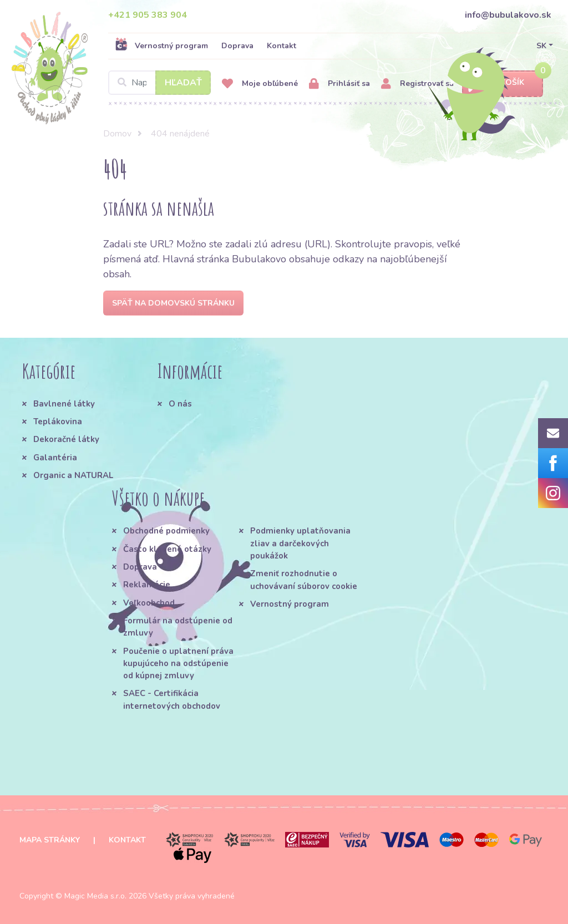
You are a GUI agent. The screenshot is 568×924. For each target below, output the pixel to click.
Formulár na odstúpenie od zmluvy (178, 627)
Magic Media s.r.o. (95, 896)
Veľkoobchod (149, 603)
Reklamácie (147, 585)
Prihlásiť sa (339, 84)
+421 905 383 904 (148, 15)
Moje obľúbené (260, 84)
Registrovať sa (417, 84)
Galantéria (55, 458)
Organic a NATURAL (73, 475)
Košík (503, 83)
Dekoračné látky (66, 439)
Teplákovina (58, 422)
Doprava (237, 46)
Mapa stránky (50, 840)
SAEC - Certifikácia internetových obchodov (172, 699)
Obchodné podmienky (166, 531)
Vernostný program (161, 45)
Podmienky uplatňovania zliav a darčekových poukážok (300, 543)
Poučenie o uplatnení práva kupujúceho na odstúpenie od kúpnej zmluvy (178, 664)
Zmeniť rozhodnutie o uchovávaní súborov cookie (304, 580)
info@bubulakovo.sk (508, 15)
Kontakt (282, 46)
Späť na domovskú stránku (173, 303)
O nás (180, 404)
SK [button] (541, 46)
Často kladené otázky (167, 549)
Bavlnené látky (64, 404)
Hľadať (183, 83)
